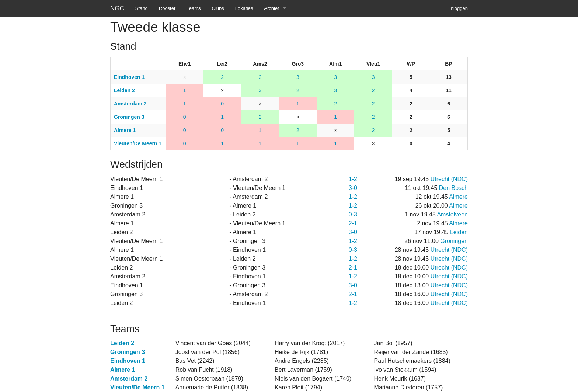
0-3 (353, 214)
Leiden (459, 232)
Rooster (167, 8)
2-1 (353, 223)
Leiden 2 (122, 343)
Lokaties (244, 8)
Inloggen (459, 8)
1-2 (353, 179)
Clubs (218, 8)
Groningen (454, 241)
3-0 (353, 188)
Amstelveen (452, 214)
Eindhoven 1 (128, 361)
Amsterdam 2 (129, 379)
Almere (458, 197)
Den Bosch (453, 188)
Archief (271, 8)
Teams (194, 8)
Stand (142, 8)
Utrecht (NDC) (449, 179)
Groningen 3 (128, 352)
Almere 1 (123, 370)
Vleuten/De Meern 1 (137, 387)
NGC (117, 8)
